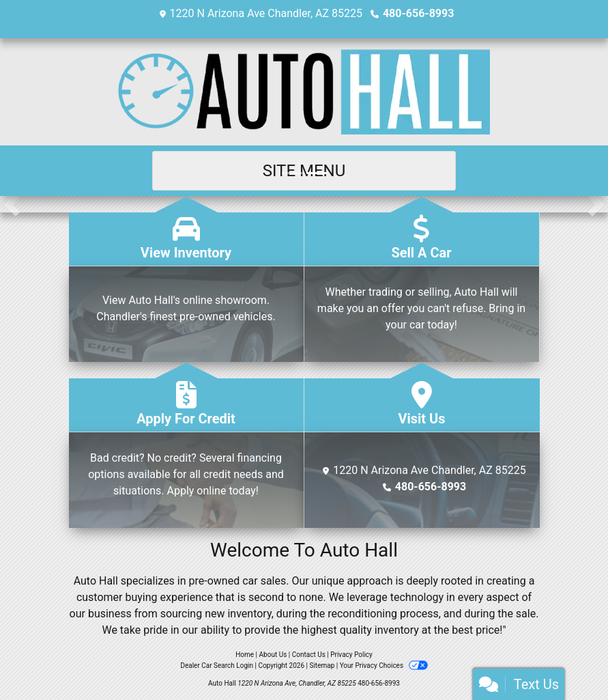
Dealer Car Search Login (217, 666)
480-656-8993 (418, 13)
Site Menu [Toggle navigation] (304, 171)
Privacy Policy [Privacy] (351, 655)
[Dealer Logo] (304, 92)
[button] (12, 204)
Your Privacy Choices (384, 666)
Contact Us (309, 655)
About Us (273, 655)
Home (245, 655)
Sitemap (322, 666)
